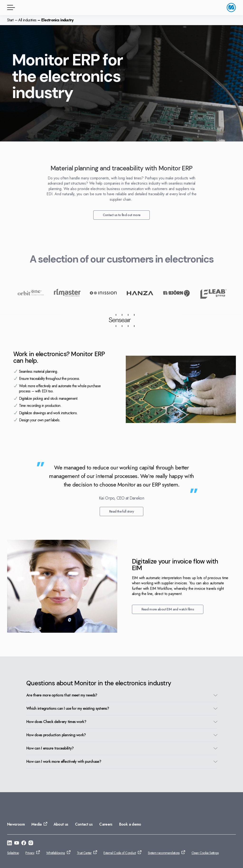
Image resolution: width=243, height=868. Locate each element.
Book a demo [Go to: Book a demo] (130, 824)
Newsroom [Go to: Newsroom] (16, 824)
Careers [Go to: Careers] (106, 824)
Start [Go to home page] (10, 20)
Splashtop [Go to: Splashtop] (13, 853)
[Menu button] (10, 7)
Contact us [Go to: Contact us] (84, 824)
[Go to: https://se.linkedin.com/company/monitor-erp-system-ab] (9, 844)
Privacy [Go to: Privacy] (30, 853)
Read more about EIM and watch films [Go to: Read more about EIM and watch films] (168, 609)
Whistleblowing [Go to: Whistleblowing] (56, 853)
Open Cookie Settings (205, 853)
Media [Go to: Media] (37, 824)
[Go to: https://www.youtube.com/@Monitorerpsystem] (17, 844)
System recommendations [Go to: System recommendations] (164, 853)
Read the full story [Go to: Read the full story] (121, 511)
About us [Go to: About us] (61, 824)
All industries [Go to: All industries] (27, 20)
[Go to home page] (231, 7)
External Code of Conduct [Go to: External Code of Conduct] (120, 853)
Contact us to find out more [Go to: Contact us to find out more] (122, 215)
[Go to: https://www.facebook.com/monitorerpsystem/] (24, 844)
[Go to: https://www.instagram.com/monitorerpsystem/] (31, 844)
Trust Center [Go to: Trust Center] (84, 853)
